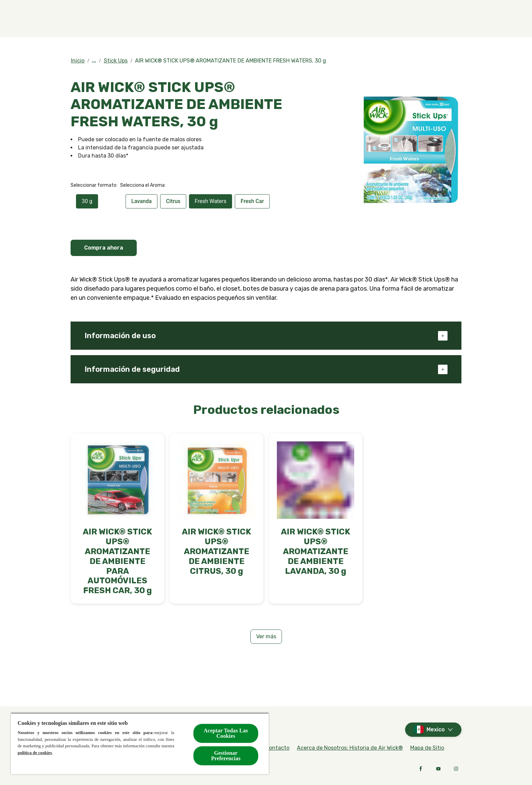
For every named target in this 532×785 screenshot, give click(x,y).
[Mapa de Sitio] (427, 748)
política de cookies (35, 753)
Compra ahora (104, 248)
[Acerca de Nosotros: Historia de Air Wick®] (350, 748)
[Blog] (389, 19)
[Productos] (168, 19)
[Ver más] (266, 637)
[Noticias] (427, 19)
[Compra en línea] (295, 19)
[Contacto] (349, 19)
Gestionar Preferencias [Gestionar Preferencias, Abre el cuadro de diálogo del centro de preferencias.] (226, 756)
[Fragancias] (229, 19)
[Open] (455, 19)
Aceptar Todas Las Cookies (226, 733)
